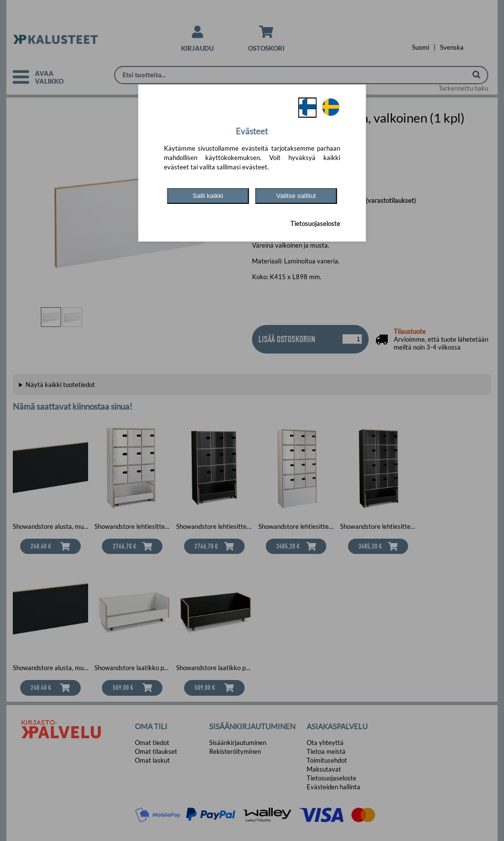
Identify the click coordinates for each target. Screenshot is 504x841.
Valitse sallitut (296, 196)
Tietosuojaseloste (315, 224)
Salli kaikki (208, 196)
